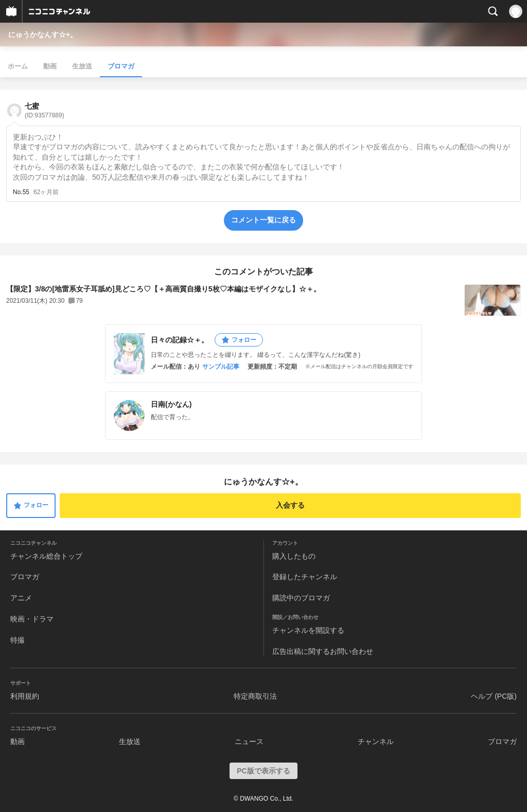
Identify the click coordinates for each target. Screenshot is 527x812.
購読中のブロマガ (301, 598)
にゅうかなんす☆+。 (43, 34)
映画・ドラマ (32, 619)
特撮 (17, 640)
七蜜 (45, 110)
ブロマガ (121, 66)
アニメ (21, 598)
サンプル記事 (221, 367)
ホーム (18, 66)
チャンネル (376, 741)
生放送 (82, 66)
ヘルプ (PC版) (494, 696)
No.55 (21, 192)
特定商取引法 (255, 696)
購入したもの (294, 556)
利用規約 (25, 696)
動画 (50, 66)
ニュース (249, 741)
